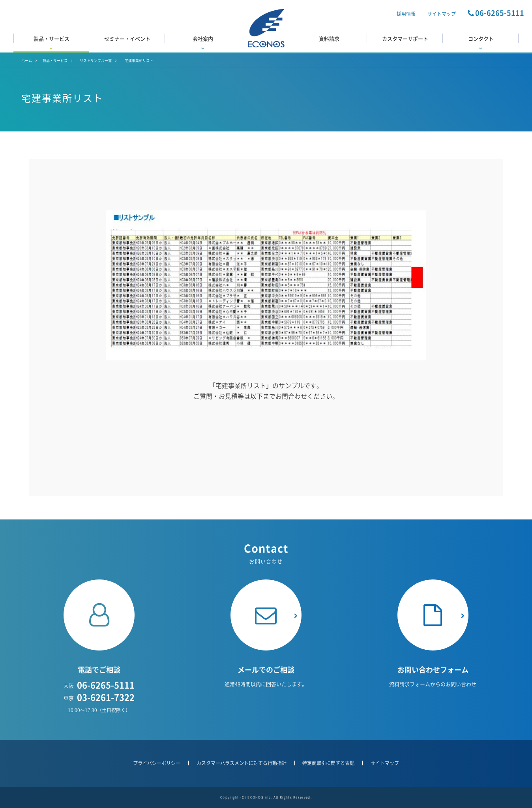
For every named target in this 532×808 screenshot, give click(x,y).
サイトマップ (442, 14)
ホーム (27, 60)
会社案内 (203, 42)
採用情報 (406, 14)
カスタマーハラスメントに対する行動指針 (242, 763)
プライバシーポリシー (157, 763)
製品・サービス (51, 42)
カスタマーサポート (405, 38)
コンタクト (481, 42)
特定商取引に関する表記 (328, 763)
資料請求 (329, 38)
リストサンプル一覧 (96, 60)
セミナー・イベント (127, 38)
